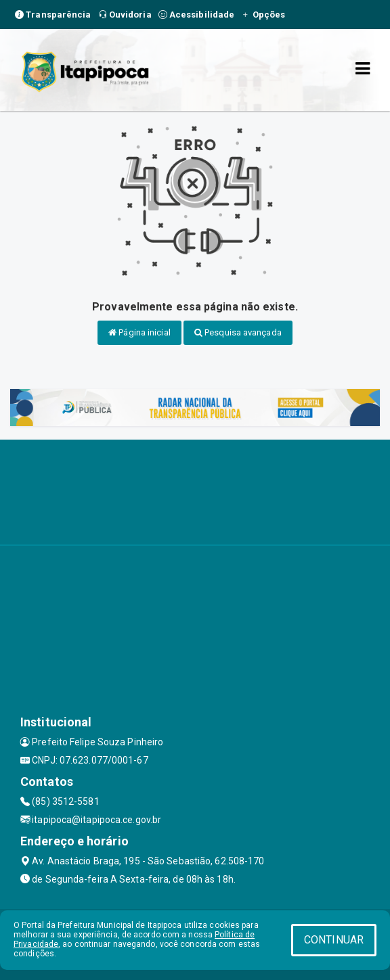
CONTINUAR (334, 940)
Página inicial (139, 332)
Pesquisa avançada (238, 332)
